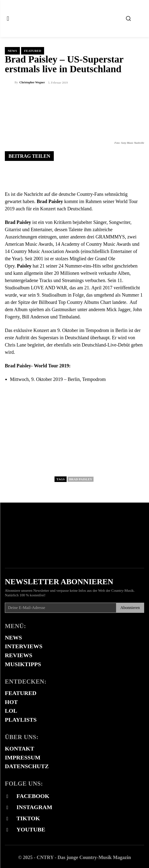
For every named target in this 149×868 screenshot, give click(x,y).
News (12, 51)
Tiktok (28, 818)
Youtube (31, 829)
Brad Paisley (81, 479)
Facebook (33, 796)
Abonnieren (130, 608)
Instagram (34, 807)
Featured (33, 51)
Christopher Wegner (32, 82)
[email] (60, 608)
